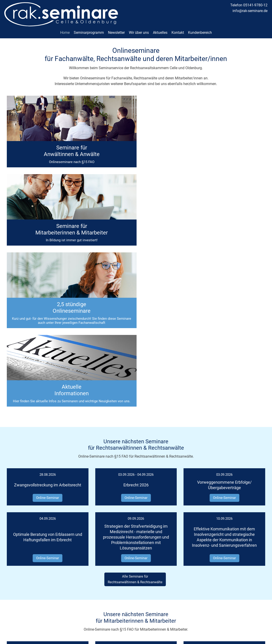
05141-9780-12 (143, 585)
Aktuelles (160, 30)
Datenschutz (256, 597)
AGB (262, 603)
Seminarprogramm (89, 30)
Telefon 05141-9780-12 (249, 5)
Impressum (257, 591)
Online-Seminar (48, 338)
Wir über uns (139, 30)
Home (65, 30)
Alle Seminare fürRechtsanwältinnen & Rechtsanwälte (135, 420)
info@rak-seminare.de (250, 11)
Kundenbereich (200, 30)
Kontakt (178, 30)
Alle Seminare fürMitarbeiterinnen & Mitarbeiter (135, 538)
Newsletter (116, 30)
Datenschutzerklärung (167, 629)
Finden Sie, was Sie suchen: (111, 568)
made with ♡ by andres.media (136, 639)
